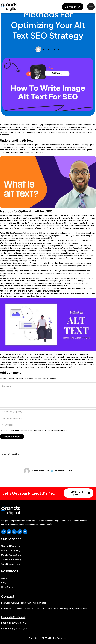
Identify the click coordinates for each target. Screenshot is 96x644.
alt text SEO (13, 454)
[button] (73, 7)
